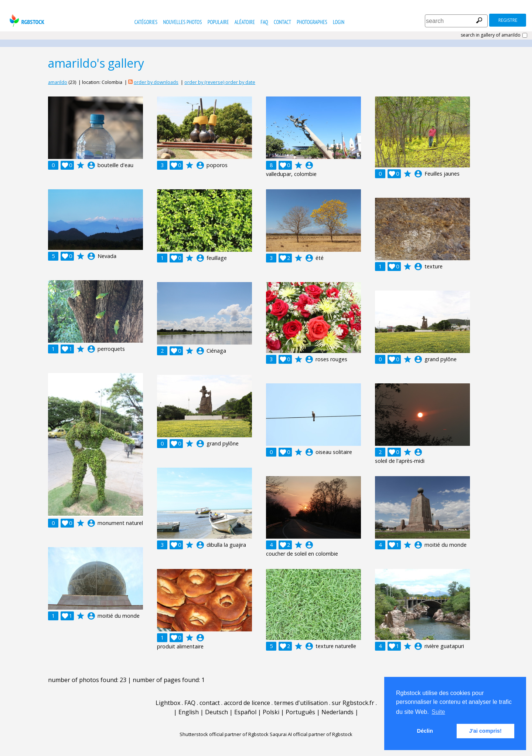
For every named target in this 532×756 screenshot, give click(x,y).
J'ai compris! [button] (485, 731)
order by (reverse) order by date (220, 82)
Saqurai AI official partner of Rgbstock (311, 734)
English (189, 712)
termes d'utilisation (301, 703)
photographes (312, 22)
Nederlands (337, 712)
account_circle (91, 165)
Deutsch (216, 712)
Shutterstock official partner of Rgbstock (224, 734)
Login (339, 22)
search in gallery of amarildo (491, 35)
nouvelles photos (183, 22)
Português (300, 712)
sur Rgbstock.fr (353, 703)
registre (508, 20)
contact (282, 22)
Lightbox (168, 703)
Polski (271, 712)
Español (245, 712)
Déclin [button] (425, 731)
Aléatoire (245, 22)
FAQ (264, 22)
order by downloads (156, 82)
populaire (218, 22)
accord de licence (247, 703)
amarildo (58, 82)
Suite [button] (438, 712)
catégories (146, 22)
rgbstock (26, 21)
